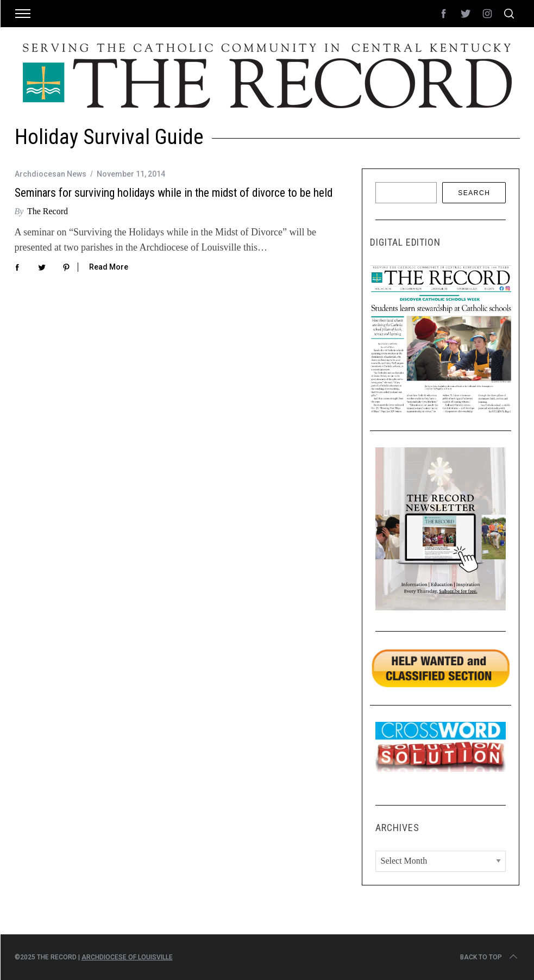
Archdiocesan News (51, 174)
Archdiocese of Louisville (127, 957)
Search (474, 193)
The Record (48, 211)
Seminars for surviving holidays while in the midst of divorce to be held (174, 193)
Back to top (490, 957)
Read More (109, 267)
